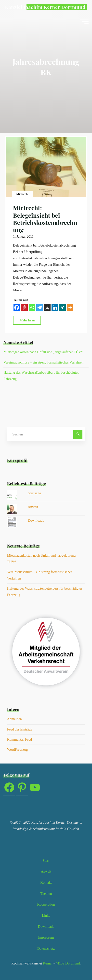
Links (46, 915)
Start (46, 861)
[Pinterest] (24, 308)
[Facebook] (17, 308)
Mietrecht (23, 194)
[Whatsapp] (32, 308)
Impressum (46, 937)
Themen (46, 894)
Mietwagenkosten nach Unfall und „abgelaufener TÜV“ (43, 352)
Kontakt (46, 882)
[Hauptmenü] (84, 21)
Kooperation (46, 904)
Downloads (36, 520)
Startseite (34, 493)
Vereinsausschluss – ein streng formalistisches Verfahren (43, 362)
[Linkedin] (55, 308)
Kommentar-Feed (20, 739)
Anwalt (33, 507)
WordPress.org (18, 749)
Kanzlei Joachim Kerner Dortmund (45, 7)
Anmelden (14, 719)
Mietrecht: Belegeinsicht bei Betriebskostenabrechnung (45, 219)
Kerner (47, 963)
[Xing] (62, 308)
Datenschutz (46, 948)
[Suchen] (78, 434)
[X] (47, 308)
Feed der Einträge (20, 729)
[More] (70, 308)
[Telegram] (40, 308)
